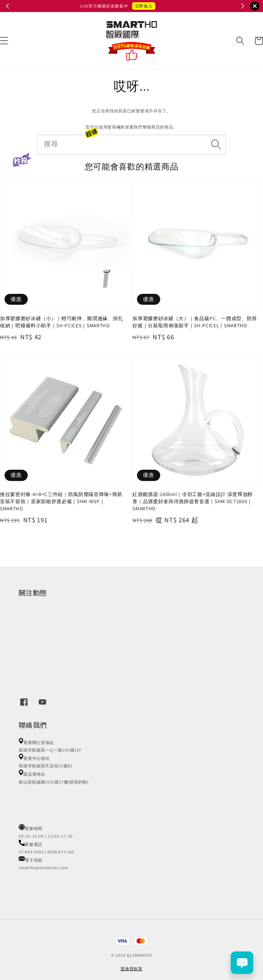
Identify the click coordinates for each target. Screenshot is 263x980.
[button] (240, 41)
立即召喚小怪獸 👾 (156, 6)
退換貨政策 (131, 969)
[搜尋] (216, 144)
